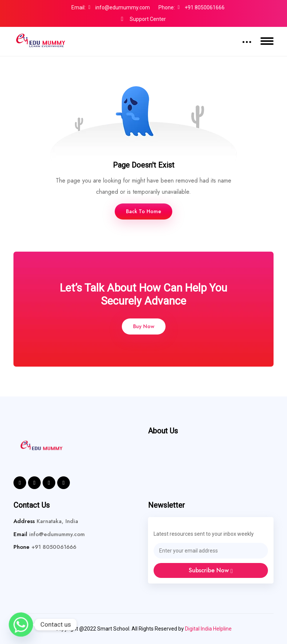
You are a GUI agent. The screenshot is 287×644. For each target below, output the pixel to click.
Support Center (143, 19)
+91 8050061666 (201, 7)
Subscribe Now (211, 570)
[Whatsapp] (21, 625)
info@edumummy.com (119, 7)
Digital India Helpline (208, 629)
